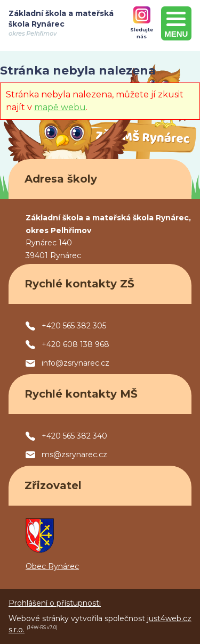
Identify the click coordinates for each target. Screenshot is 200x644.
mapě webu (60, 107)
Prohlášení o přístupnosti (55, 603)
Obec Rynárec (52, 566)
